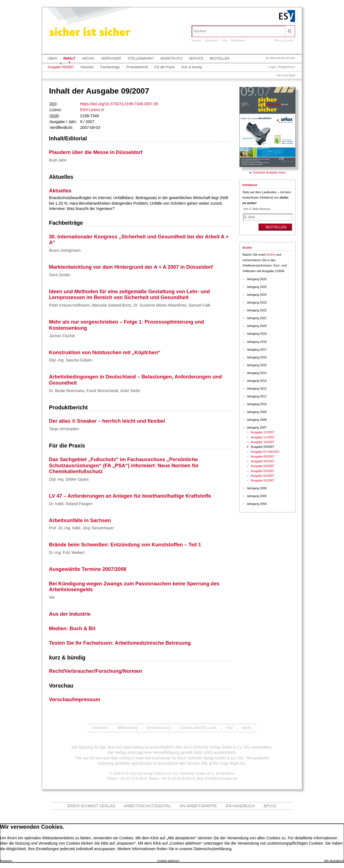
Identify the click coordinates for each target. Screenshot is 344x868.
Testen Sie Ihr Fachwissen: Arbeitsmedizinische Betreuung (120, 643)
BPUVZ (270, 806)
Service (196, 58)
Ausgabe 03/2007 (263, 471)
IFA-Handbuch (240, 806)
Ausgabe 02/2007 (263, 476)
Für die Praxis (165, 67)
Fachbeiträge (110, 67)
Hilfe (225, 41)
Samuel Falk (199, 305)
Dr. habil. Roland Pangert (71, 504)
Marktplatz (171, 58)
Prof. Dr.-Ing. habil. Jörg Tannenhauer (81, 528)
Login (272, 67)
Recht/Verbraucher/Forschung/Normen (96, 671)
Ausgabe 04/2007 (263, 466)
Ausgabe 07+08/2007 (265, 452)
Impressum (211, 41)
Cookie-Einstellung (198, 728)
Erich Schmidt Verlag (91, 806)
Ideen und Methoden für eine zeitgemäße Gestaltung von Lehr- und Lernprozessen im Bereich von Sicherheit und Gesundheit (129, 295)
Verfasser (111, 58)
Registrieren (287, 67)
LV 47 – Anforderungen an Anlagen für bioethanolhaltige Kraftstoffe (130, 496)
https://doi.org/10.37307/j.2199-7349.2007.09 (119, 104)
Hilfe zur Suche (284, 41)
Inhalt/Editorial (68, 138)
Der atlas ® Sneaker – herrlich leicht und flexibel (107, 421)
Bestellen (220, 58)
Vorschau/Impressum (75, 700)
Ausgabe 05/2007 (263, 461)
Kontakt (196, 41)
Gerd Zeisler (60, 275)
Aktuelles (87, 67)
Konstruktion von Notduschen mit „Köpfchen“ (105, 353)
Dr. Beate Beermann (67, 391)
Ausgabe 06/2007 (263, 456)
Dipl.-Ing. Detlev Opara (69, 479)
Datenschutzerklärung (212, 849)
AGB (229, 728)
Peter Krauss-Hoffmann (69, 305)
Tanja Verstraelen (64, 429)
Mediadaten (238, 41)
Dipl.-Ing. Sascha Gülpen (71, 360)
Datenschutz (158, 728)
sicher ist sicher (90, 33)
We (52, 597)
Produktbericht (137, 67)
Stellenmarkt (141, 58)
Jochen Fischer (62, 336)
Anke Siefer (130, 391)
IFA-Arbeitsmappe (198, 806)
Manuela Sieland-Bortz (112, 305)
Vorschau (61, 686)
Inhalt (69, 58)
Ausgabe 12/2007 (263, 432)
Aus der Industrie (70, 614)
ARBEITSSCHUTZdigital (147, 806)
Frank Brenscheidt (102, 391)
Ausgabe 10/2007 (263, 442)
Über (52, 58)
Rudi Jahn (58, 160)
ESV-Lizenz (90, 110)
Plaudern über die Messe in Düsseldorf (96, 152)
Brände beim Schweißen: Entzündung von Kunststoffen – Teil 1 (125, 545)
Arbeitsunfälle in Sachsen (80, 520)
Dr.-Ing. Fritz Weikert (67, 552)
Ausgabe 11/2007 (263, 437)
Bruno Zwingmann (65, 250)
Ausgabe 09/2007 (61, 67)
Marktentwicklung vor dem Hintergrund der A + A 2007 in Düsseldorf (131, 267)
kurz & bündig (192, 67)
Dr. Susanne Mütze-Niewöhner (160, 305)
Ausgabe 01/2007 (263, 480)
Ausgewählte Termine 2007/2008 (88, 569)
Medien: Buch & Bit (72, 629)
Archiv (88, 58)
